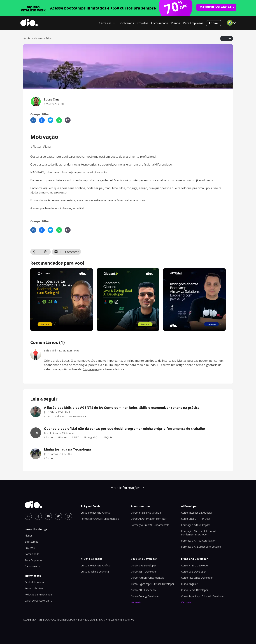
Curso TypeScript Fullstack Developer (153, 584)
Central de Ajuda (34, 582)
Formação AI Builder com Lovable (201, 547)
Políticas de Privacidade (38, 594)
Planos (175, 23)
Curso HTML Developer (195, 565)
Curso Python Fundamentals (147, 578)
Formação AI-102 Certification (199, 541)
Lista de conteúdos (37, 39)
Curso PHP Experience (144, 590)
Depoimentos (33, 566)
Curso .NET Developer (144, 572)
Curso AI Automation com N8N (149, 519)
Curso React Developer (195, 590)
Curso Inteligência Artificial (96, 513)
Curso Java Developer (143, 565)
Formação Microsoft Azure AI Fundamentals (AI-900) (198, 533)
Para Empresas (193, 23)
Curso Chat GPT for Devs (196, 519)
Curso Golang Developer (145, 596)
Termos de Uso (34, 588)
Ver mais (136, 602)
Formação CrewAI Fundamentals (100, 519)
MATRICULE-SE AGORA (217, 7)
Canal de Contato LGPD (39, 601)
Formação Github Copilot (196, 525)
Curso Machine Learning (95, 572)
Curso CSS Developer (194, 572)
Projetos (143, 23)
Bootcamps (126, 23)
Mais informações (128, 488)
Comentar (72, 252)
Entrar (214, 23)
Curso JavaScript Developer (197, 578)
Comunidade (160, 23)
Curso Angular (189, 584)
